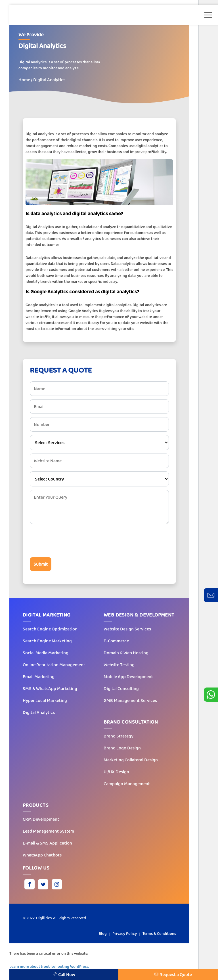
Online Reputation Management (54, 665)
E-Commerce (116, 641)
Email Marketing (39, 677)
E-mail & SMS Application (47, 843)
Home (24, 80)
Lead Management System (48, 831)
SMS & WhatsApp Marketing (50, 688)
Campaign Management (127, 784)
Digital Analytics (39, 712)
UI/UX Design (116, 772)
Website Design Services (127, 629)
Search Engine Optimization (50, 629)
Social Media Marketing (46, 653)
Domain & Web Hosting (126, 653)
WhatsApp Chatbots (42, 855)
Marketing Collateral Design (131, 760)
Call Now (64, 974)
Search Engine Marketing (47, 641)
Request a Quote (173, 974)
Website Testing (119, 665)
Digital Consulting (121, 688)
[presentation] (73, 540)
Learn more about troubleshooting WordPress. (49, 966)
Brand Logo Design (122, 748)
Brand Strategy (119, 736)
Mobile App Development (128, 677)
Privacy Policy (125, 933)
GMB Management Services (130, 700)
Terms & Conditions (159, 933)
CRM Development (41, 819)
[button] (208, 15)
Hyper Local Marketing (45, 700)
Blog (103, 933)
